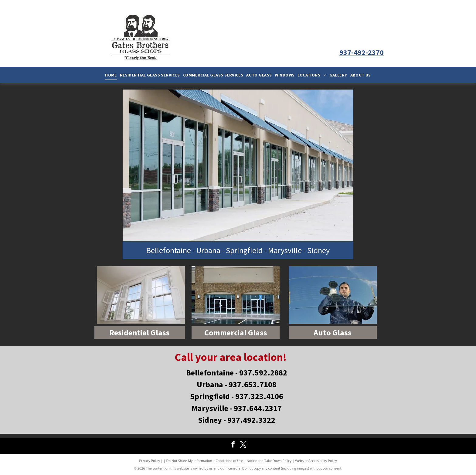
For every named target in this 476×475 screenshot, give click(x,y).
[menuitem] (111, 75)
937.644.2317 (258, 408)
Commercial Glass (236, 332)
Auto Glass (333, 332)
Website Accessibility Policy (316, 461)
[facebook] (233, 445)
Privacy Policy (150, 461)
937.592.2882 (263, 373)
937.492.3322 (251, 420)
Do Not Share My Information (189, 461)
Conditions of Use (229, 461)
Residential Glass (139, 332)
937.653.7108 (253, 384)
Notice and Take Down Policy (269, 461)
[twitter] (243, 445)
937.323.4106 (259, 396)
